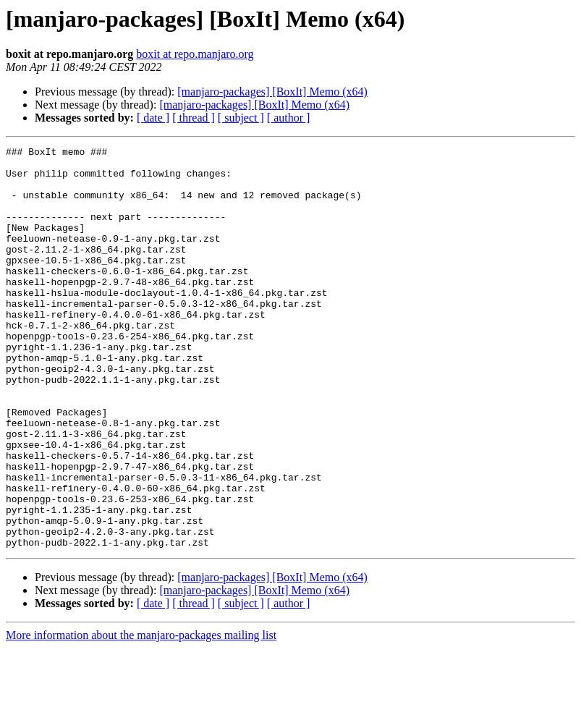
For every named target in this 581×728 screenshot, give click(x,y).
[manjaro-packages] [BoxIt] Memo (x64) (272, 92)
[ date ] (153, 118)
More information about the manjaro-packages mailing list (141, 715)
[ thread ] (194, 118)
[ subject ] (241, 118)
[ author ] (289, 118)
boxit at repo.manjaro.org (195, 54)
